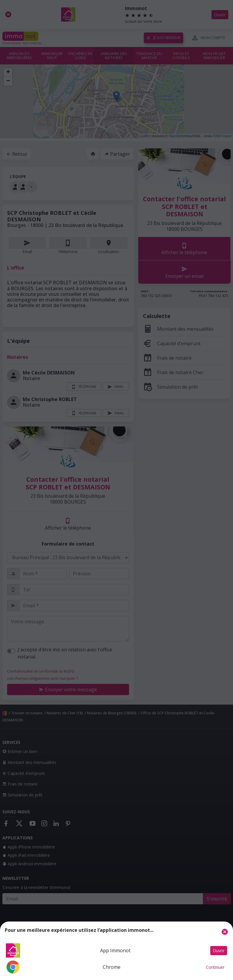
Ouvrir (219, 951)
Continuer (215, 967)
